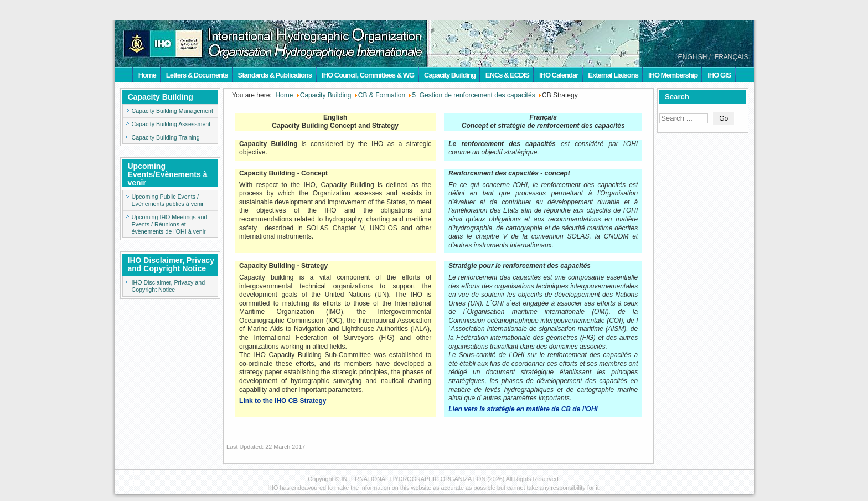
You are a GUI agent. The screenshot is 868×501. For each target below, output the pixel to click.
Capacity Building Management (173, 111)
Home (147, 75)
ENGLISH (693, 57)
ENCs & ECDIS (507, 75)
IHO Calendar (559, 75)
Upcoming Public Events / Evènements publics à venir (168, 200)
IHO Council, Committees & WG (368, 75)
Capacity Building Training (166, 137)
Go (724, 118)
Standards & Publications (275, 75)
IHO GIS (719, 75)
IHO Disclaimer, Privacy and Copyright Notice (169, 286)
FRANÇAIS (732, 57)
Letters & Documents (197, 75)
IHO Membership (673, 75)
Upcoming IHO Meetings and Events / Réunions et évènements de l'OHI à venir (170, 224)
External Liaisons (613, 75)
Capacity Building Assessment (171, 124)
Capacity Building (450, 75)
